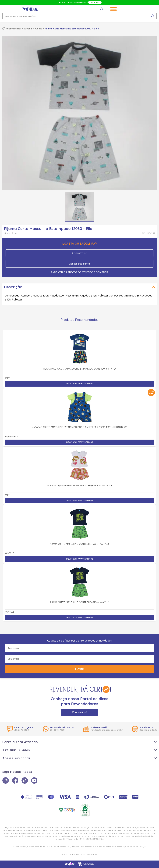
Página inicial (13, 29)
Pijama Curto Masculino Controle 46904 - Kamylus (80, 544)
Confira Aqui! (79, 712)
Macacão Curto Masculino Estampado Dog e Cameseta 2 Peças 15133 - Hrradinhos (79, 427)
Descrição (13, 287)
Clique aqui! (95, 2)
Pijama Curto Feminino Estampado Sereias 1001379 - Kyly (80, 486)
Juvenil (28, 29)
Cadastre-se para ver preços (79, 384)
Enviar (80, 669)
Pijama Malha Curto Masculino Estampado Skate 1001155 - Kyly (79, 369)
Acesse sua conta (80, 264)
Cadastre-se (80, 253)
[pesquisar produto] (153, 16)
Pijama (38, 29)
